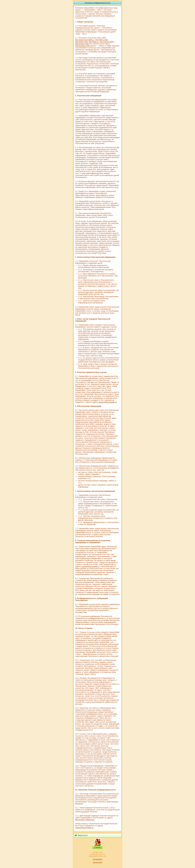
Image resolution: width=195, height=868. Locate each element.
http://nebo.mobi (81, 42)
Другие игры (97, 862)
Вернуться (83, 835)
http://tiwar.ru (94, 42)
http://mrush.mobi (106, 42)
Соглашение (97, 859)
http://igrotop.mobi (82, 46)
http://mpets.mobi (82, 44)
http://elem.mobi (101, 40)
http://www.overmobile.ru (85, 40)
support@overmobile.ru (108, 402)
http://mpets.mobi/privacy (85, 820)
